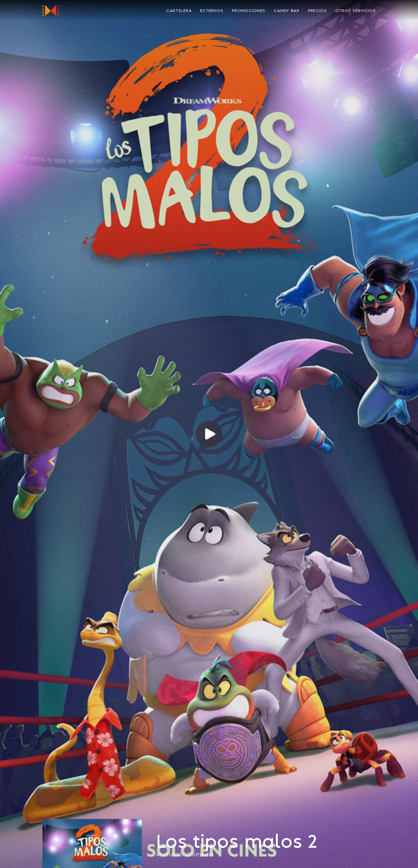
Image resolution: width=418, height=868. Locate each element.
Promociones (249, 11)
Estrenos (212, 11)
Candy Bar (287, 11)
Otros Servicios (355, 11)
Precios (317, 11)
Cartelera (179, 11)
